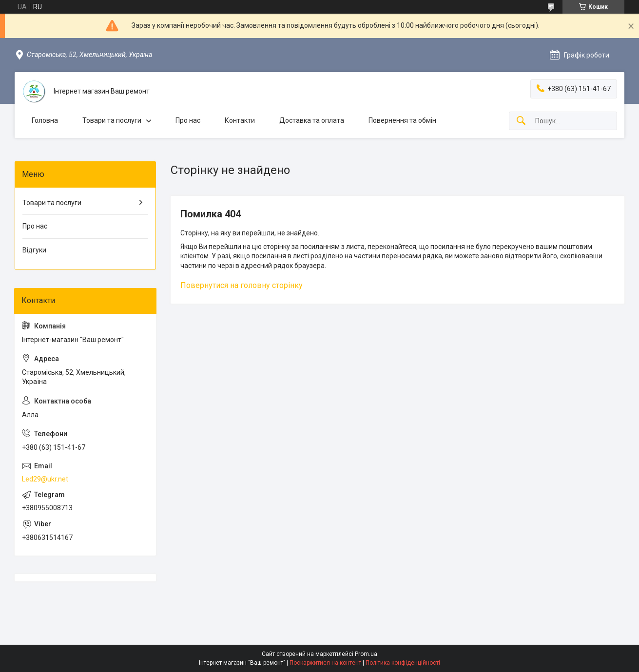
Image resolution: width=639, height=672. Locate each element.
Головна (45, 120)
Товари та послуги (112, 120)
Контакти (240, 120)
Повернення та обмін (402, 120)
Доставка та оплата (312, 120)
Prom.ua (366, 654)
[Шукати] (521, 121)
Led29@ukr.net (45, 479)
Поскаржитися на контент (325, 663)
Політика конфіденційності (403, 663)
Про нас (188, 120)
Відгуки (34, 250)
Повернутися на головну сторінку (242, 285)
